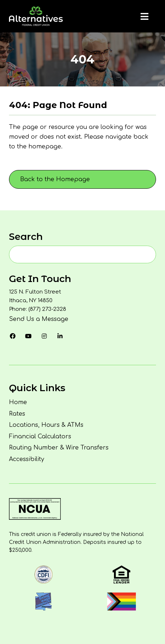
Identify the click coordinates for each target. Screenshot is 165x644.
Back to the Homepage (55, 179)
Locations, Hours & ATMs (46, 425)
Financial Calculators (40, 437)
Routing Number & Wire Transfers (59, 448)
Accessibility (27, 459)
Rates (17, 414)
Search (26, 237)
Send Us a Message (39, 319)
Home (18, 402)
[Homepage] (36, 16)
